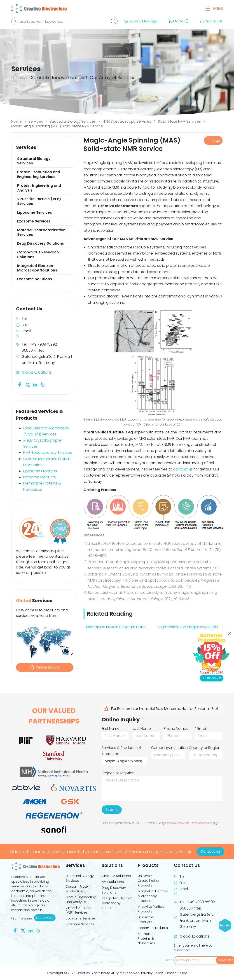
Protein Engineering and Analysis (39, 188)
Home (16, 121)
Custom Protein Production (78, 889)
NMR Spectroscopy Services (127, 121)
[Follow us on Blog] (43, 384)
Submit (112, 810)
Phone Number (177, 729)
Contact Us (211, 21)
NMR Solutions (113, 882)
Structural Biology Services (73, 121)
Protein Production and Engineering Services (39, 174)
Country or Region (205, 748)
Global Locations (37, 372)
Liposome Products (40, 471)
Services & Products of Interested (121, 751)
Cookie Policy (176, 973)
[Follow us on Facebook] (20, 384)
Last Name (142, 729)
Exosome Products (40, 477)
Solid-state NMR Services (179, 121)
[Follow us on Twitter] (28, 384)
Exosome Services (34, 221)
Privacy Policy (176, 823)
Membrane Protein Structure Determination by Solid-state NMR (118, 627)
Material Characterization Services (41, 232)
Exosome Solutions (35, 279)
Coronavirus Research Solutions (38, 255)
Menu (214, 8)
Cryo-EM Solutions (116, 876)
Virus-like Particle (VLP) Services (39, 201)
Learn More (46, 918)
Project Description (118, 773)
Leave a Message (140, 21)
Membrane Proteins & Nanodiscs (147, 938)
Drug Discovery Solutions (41, 243)
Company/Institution (169, 748)
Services (36, 121)
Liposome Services (35, 212)
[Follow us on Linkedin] (35, 384)
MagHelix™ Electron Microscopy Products (153, 896)
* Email (201, 729)
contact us (183, 469)
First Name (111, 729)
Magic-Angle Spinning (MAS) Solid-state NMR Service (57, 126)
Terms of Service (200, 823)
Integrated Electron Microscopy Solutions (37, 268)
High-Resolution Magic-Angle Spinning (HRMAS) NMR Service (191, 627)
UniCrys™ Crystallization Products (149, 881)
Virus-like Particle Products (151, 909)
